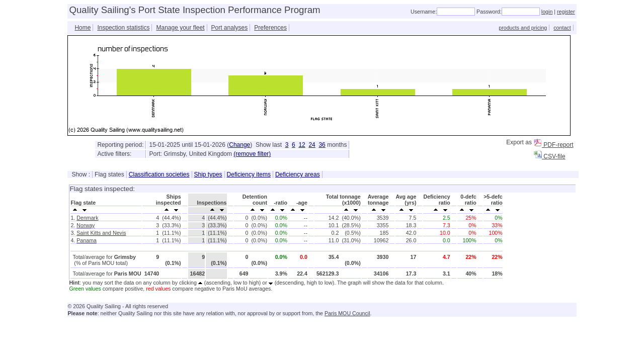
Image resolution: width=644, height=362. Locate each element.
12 (302, 145)
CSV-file (550, 156)
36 (322, 145)
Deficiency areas (298, 174)
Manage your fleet (180, 28)
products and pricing (523, 28)
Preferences (270, 28)
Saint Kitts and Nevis (101, 233)
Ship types (208, 174)
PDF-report (554, 145)
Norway (86, 225)
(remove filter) (252, 154)
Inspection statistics (123, 28)
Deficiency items (249, 174)
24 (312, 145)
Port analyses (230, 28)
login (547, 12)
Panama (87, 240)
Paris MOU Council (347, 313)
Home (83, 28)
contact (562, 28)
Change (239, 145)
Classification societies (159, 174)
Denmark (87, 218)
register (566, 12)
